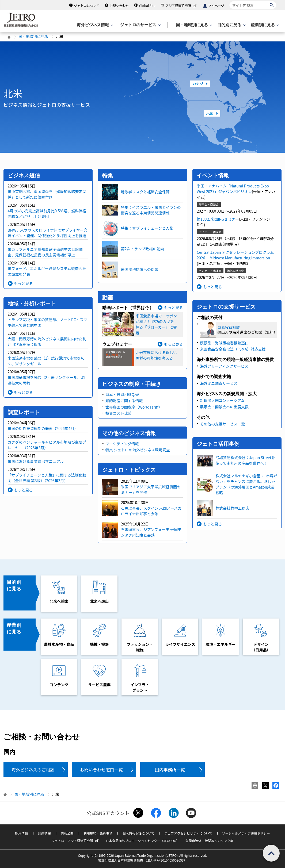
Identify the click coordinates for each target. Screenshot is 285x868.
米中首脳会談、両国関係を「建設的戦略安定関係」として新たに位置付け (47, 194)
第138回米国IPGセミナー (218, 219)
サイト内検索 (229, 1)
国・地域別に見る (33, 36)
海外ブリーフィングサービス (224, 366)
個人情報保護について (138, 833)
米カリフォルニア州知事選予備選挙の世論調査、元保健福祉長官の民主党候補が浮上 (45, 252)
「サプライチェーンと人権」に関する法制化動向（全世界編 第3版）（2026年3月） (47, 478)
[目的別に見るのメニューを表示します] (231, 25)
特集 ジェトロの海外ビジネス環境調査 (138, 450)
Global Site (147, 5)
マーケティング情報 (122, 444)
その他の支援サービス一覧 (222, 424)
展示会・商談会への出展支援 (224, 407)
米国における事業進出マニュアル (36, 461)
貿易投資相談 (229, 327)
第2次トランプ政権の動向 (142, 249)
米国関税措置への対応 (140, 269)
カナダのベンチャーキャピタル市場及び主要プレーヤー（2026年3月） (47, 445)
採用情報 (21, 833)
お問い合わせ (119, 5)
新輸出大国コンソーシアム (222, 400)
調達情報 (44, 833)
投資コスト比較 (119, 413)
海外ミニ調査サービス (219, 383)
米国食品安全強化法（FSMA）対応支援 (233, 349)
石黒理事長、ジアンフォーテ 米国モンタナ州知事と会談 (151, 532)
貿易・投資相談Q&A (122, 394)
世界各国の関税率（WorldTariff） (134, 407)
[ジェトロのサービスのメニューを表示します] (140, 25)
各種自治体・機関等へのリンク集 (210, 841)
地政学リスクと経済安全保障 (145, 192)
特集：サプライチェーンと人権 (147, 228)
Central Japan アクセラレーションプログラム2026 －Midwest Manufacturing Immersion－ (235, 255)
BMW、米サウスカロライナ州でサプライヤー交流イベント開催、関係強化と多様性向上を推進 (48, 233)
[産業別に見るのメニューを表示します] (264, 25)
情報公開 (67, 833)
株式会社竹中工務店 (232, 508)
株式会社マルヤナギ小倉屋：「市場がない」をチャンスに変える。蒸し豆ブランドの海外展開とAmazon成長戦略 (246, 484)
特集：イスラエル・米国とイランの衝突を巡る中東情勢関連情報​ (151, 210)
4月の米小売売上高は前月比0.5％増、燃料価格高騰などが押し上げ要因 (47, 214)
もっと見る (24, 283)
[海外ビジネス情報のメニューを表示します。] (94, 25)
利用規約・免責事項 (98, 833)
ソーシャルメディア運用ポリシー (246, 833)
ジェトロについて (87, 5)
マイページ (216, 5)
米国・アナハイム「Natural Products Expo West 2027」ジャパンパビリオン (233, 189)
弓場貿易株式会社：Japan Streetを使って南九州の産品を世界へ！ (245, 460)
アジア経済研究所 (181, 5)
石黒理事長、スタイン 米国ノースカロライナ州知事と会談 (151, 511)
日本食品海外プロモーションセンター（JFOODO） (143, 841)
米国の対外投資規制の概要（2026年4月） (43, 428)
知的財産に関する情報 (124, 401)
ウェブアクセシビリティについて (188, 833)
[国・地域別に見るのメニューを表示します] (193, 25)
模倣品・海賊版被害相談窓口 (224, 343)
